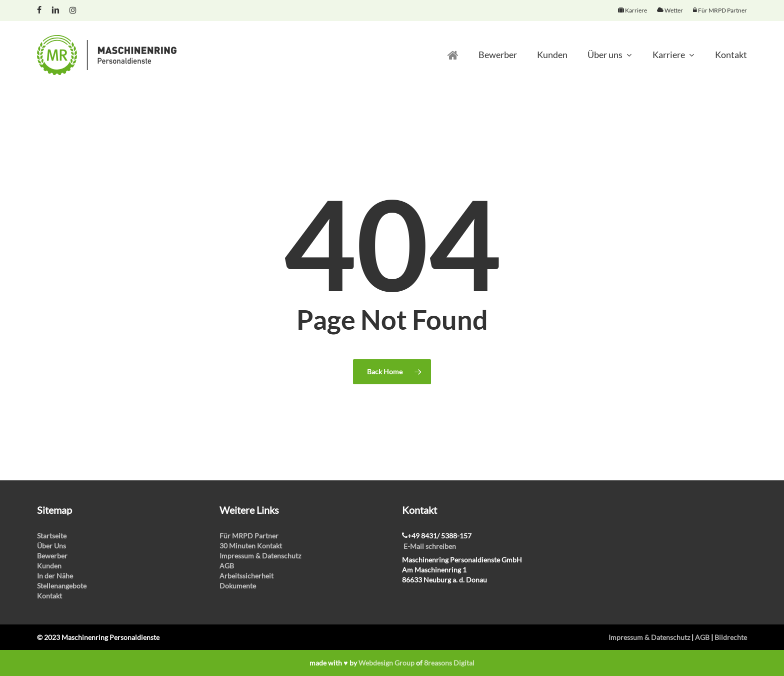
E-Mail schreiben (430, 546)
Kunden (49, 566)
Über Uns (51, 546)
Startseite (52, 536)
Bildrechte (731, 637)
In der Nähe (55, 576)
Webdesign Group (386, 663)
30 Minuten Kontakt (251, 546)
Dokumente (238, 586)
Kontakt (49, 596)
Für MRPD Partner (249, 536)
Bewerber (52, 556)
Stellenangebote (62, 586)
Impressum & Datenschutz (260, 556)
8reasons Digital (449, 663)
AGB (227, 566)
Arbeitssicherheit (246, 576)
